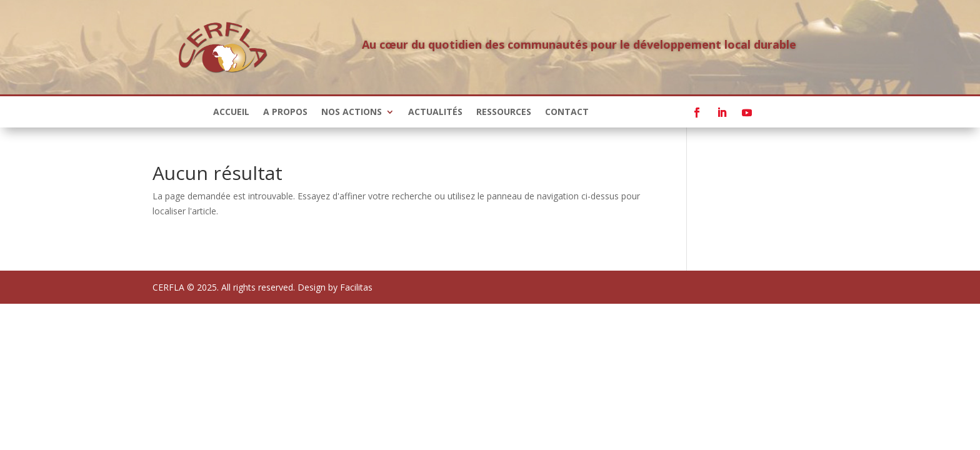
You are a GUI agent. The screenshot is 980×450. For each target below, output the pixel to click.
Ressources (504, 112)
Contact (567, 112)
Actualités (435, 112)
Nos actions (352, 112)
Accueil (231, 112)
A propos (285, 112)
